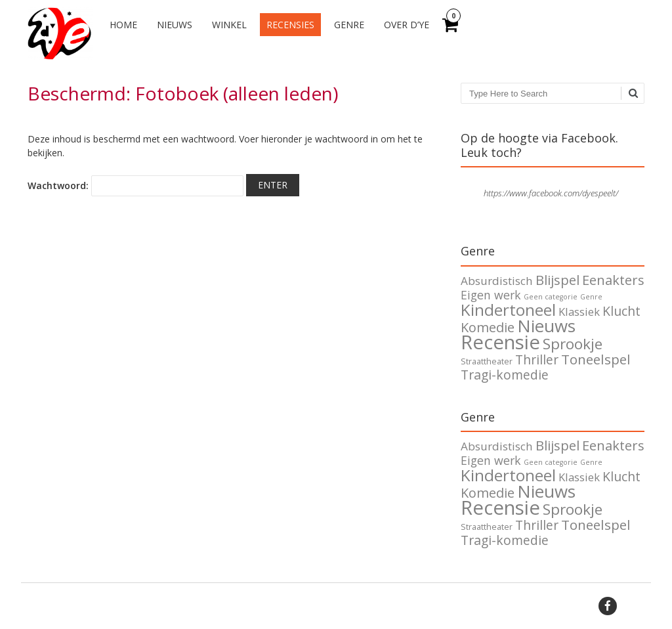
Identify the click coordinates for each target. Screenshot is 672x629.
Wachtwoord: (136, 186)
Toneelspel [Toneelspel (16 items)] (596, 359)
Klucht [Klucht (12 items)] (621, 311)
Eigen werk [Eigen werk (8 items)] (491, 295)
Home (123, 25)
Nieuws (175, 25)
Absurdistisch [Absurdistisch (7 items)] (497, 281)
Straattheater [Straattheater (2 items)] (487, 361)
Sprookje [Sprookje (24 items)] (573, 344)
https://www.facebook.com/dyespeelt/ (551, 193)
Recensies (290, 25)
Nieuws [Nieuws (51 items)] (546, 326)
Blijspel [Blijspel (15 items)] (557, 280)
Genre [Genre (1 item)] (591, 297)
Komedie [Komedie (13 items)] (488, 327)
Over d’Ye (407, 25)
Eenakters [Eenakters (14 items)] (613, 280)
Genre (349, 25)
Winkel (229, 25)
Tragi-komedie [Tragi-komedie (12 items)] (505, 375)
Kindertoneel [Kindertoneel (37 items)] (508, 310)
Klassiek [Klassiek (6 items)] (579, 312)
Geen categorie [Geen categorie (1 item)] (551, 297)
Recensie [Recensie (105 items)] (500, 342)
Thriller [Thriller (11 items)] (537, 360)
